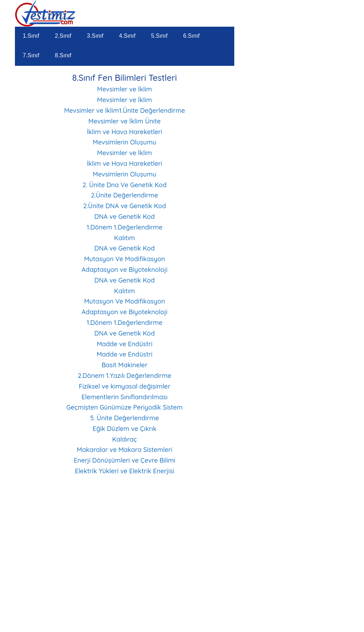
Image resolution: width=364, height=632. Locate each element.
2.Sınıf (63, 36)
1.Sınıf (31, 36)
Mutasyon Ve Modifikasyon (124, 259)
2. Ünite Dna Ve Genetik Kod (125, 185)
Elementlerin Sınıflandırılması (124, 397)
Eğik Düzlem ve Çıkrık (125, 429)
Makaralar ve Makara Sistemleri (125, 450)
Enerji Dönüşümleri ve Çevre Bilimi (124, 460)
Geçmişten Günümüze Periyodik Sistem (125, 407)
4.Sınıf (127, 36)
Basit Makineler (125, 365)
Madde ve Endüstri (125, 344)
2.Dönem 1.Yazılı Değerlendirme (125, 376)
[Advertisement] (125, 578)
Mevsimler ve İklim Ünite (125, 121)
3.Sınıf (95, 36)
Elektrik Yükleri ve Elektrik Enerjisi (125, 471)
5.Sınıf (159, 36)
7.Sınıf (31, 55)
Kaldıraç (124, 439)
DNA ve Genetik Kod (124, 217)
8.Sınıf (63, 55)
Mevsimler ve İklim (125, 89)
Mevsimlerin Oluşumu (125, 142)
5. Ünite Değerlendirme (125, 418)
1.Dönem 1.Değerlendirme (125, 227)
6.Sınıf (191, 36)
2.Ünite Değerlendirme (125, 195)
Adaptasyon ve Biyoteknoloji (125, 270)
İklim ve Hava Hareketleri (124, 132)
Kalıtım (124, 238)
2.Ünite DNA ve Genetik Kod (125, 206)
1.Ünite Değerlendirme (152, 110)
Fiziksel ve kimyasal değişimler (124, 386)
